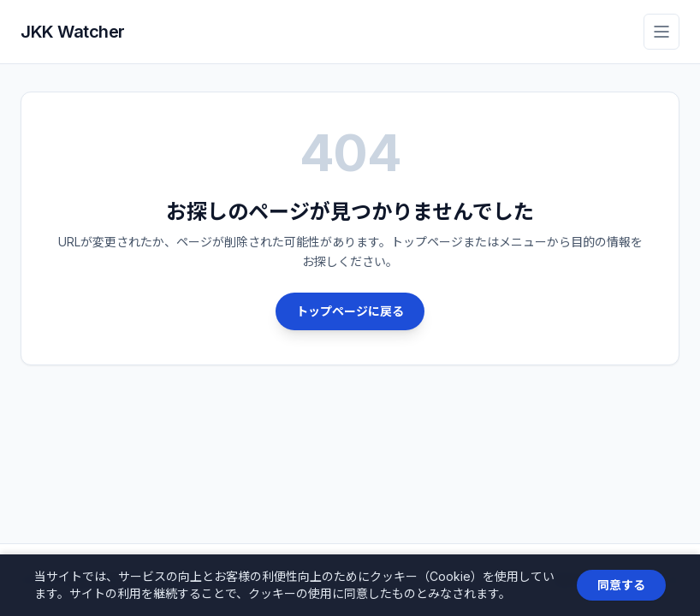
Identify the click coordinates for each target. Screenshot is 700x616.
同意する (621, 585)
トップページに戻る (350, 311)
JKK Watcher (73, 32)
